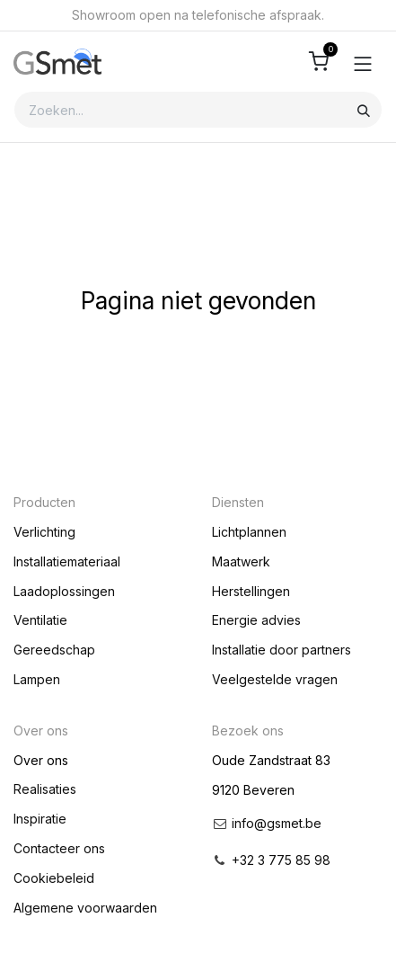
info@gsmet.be (277, 823)
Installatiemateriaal (67, 561)
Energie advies (256, 620)
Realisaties (45, 789)
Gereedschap (54, 650)
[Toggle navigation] (363, 62)
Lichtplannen (249, 532)
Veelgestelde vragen (275, 679)
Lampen (37, 679)
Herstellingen (251, 591)
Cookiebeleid (54, 878)
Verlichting (44, 532)
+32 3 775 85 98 (281, 860)
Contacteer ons (59, 848)
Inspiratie (40, 819)
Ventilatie (40, 620)
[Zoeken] (364, 110)
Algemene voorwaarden (85, 908)
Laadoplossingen (64, 591)
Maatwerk (241, 561)
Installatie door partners (282, 650)
